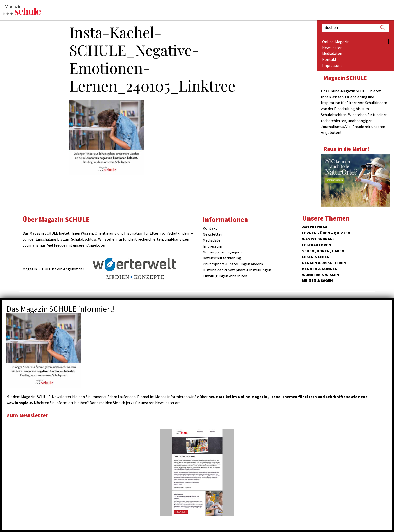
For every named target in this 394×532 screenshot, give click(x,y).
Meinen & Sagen (318, 280)
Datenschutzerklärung (222, 258)
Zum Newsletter (27, 415)
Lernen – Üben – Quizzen (326, 233)
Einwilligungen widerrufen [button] (225, 276)
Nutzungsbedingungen (222, 252)
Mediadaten (332, 53)
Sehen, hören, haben (323, 251)
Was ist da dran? (318, 239)
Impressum (332, 65)
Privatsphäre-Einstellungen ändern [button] (233, 264)
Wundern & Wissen (321, 275)
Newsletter (332, 48)
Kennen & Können (320, 269)
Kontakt (329, 59)
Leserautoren (317, 245)
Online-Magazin (336, 42)
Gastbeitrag (315, 227)
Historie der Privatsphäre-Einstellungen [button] (237, 270)
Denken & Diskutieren (324, 263)
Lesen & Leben (316, 257)
